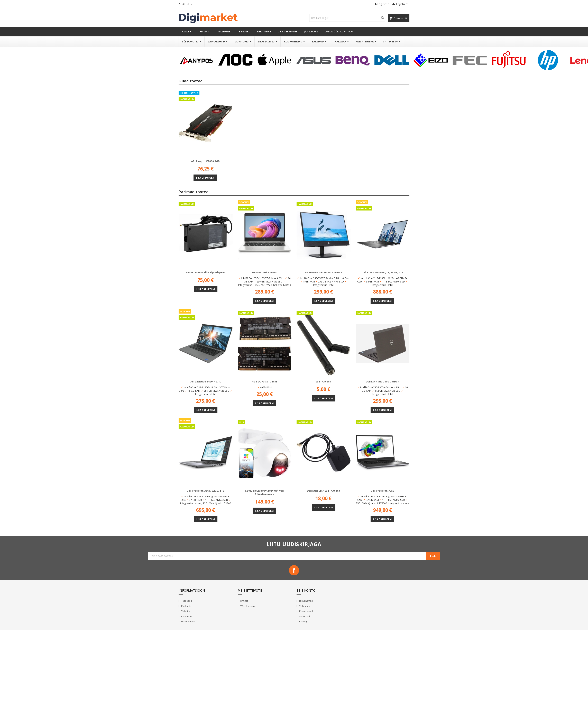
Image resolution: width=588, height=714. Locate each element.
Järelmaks (186, 606)
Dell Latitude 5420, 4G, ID (205, 381)
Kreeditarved (306, 611)
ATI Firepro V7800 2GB (205, 161)
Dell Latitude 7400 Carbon (382, 381)
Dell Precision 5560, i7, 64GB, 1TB (382, 272)
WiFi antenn (323, 381)
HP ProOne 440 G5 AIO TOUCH (324, 272)
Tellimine (186, 611)
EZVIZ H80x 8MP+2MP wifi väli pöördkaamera (264, 492)
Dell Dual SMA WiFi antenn (323, 491)
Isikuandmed (306, 601)
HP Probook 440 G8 (264, 272)
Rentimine (186, 616)
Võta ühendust (248, 606)
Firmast (244, 601)
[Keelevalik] (186, 4)
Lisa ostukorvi (205, 178)
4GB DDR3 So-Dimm (264, 381)
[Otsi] (347, 18)
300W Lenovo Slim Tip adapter (205, 272)
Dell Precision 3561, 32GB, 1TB (206, 491)
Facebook (294, 570)
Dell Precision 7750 (382, 491)
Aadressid (304, 616)
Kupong (303, 621)
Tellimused (305, 606)
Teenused (186, 601)
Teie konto (306, 590)
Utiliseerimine (188, 621)
